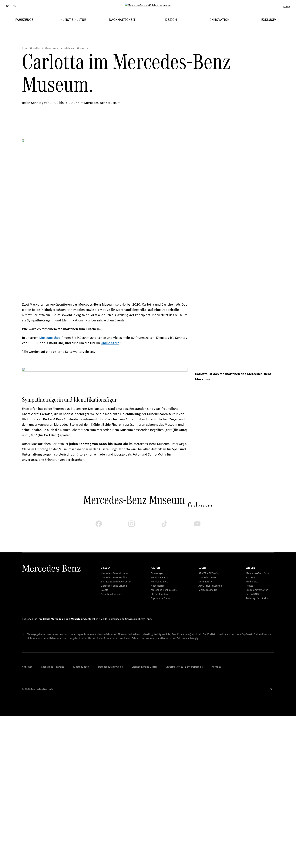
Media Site (252, 582)
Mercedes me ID (208, 590)
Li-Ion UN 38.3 (254, 594)
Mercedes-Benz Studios (114, 577)
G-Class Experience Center (116, 582)
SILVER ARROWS (208, 573)
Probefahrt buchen (111, 594)
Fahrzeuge (157, 573)
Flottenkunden (159, 594)
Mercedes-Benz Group (258, 573)
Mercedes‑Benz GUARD (164, 590)
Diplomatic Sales (160, 598)
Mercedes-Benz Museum (114, 573)
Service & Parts (159, 577)
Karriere (250, 577)
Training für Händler (257, 598)
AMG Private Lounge (210, 586)
